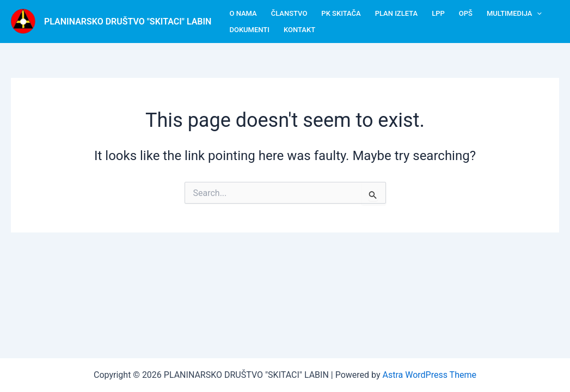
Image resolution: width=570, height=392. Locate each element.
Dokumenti (249, 30)
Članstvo (289, 13)
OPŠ (466, 13)
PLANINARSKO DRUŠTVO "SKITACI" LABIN (128, 22)
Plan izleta (396, 13)
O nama (243, 13)
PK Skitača (341, 13)
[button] (537, 14)
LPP (438, 13)
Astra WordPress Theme (430, 375)
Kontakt (299, 30)
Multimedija (514, 14)
